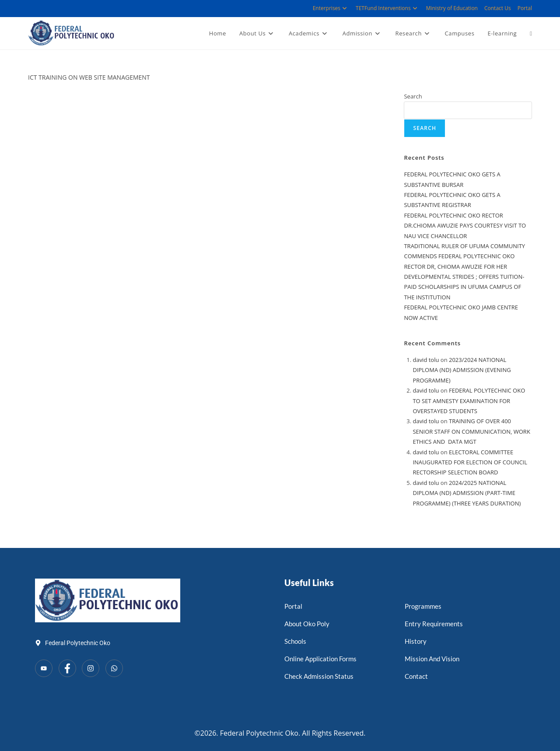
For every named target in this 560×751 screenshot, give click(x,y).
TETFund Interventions (388, 8)
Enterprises (331, 8)
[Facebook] (67, 668)
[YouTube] (44, 668)
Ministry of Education (452, 8)
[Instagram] (91, 668)
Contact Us (498, 8)
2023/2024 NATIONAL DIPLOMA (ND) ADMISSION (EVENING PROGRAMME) (462, 370)
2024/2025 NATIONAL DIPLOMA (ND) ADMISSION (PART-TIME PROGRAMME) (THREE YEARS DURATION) (467, 493)
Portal (525, 8)
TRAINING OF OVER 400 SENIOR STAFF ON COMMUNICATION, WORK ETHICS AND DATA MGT (471, 431)
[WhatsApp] (114, 668)
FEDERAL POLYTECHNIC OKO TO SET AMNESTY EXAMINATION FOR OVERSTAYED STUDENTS (469, 401)
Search (413, 96)
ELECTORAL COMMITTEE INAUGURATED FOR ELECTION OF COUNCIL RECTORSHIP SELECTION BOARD (470, 462)
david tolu (426, 360)
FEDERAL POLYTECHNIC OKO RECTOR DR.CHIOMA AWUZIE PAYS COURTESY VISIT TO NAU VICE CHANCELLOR (465, 226)
